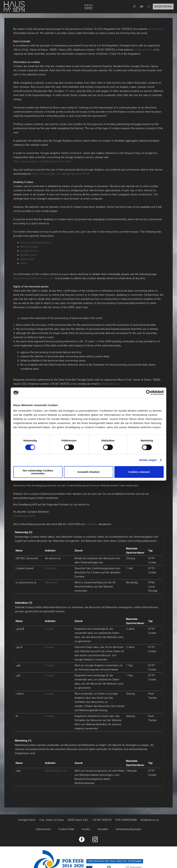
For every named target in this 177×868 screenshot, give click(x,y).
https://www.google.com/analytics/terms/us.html (42, 161)
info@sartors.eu (143, 50)
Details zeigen (148, 460)
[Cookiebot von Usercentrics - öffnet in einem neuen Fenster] (149, 393)
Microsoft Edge (29, 247)
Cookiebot (92, 524)
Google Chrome (29, 251)
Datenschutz (43, 829)
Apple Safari (27, 259)
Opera (24, 263)
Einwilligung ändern (24, 516)
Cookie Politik (66, 829)
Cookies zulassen (139, 472)
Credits (86, 829)
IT (135, 7)
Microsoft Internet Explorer (36, 243)
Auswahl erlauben (88, 472)
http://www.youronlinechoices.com (34, 278)
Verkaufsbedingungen (128, 829)
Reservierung (163, 7)
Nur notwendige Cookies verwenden (38, 472)
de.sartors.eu (156, 29)
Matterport (51, 582)
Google (49, 629)
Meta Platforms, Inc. (57, 771)
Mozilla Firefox (29, 255)
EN (142, 7)
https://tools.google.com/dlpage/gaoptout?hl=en (61, 174)
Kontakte (103, 829)
